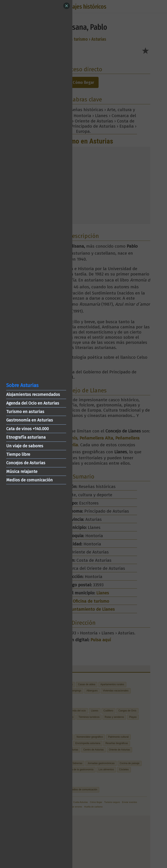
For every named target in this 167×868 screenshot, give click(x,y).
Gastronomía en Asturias (30, 420)
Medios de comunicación (29, 480)
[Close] (67, 6)
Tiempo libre (18, 454)
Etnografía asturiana (26, 437)
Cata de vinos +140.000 (27, 429)
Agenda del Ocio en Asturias (33, 403)
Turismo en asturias (25, 412)
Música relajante (22, 471)
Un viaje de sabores (25, 446)
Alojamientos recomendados (33, 394)
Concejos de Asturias (26, 463)
